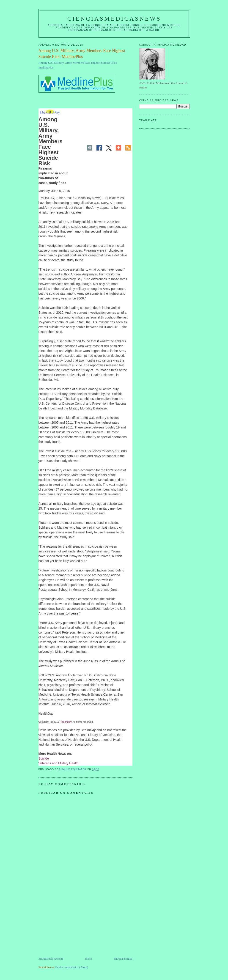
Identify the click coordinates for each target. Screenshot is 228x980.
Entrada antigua (123, 959)
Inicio (88, 959)
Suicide (44, 758)
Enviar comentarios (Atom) (72, 967)
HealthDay (66, 722)
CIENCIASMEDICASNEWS (114, 19)
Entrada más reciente (51, 959)
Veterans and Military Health (59, 763)
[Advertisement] (73, 924)
